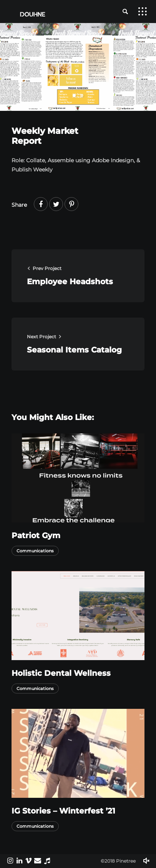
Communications (35, 551)
